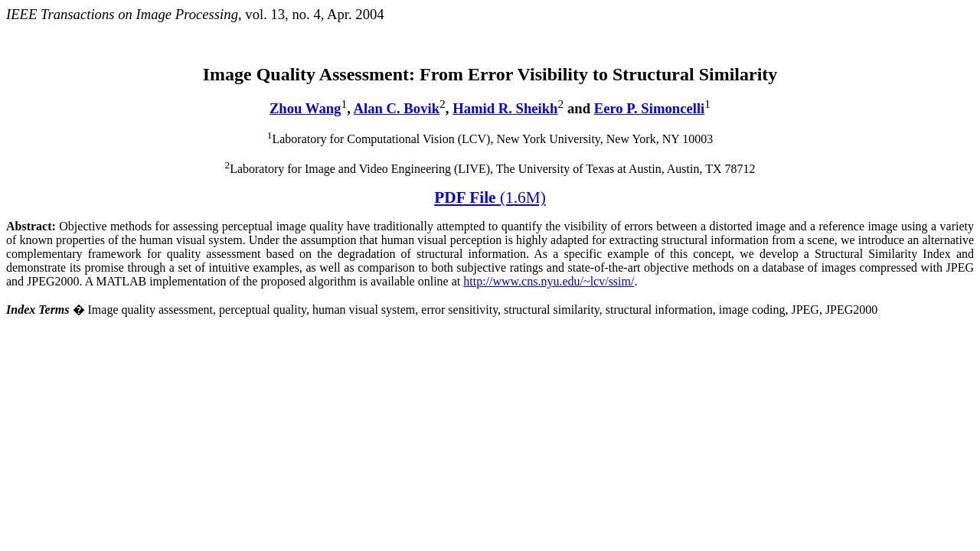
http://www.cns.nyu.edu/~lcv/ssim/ (549, 281)
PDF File (490, 197)
